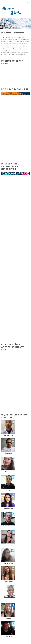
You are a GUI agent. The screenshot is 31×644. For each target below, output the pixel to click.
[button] (2, 24)
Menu (28, 2)
